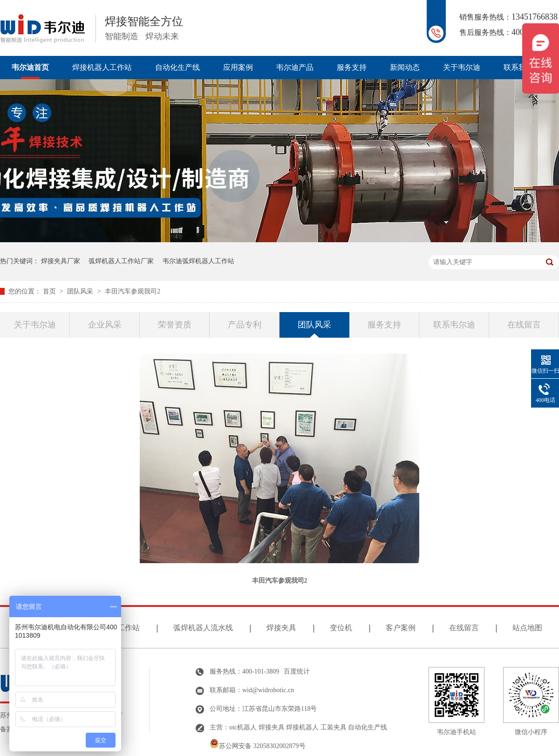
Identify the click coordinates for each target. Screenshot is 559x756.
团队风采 (81, 291)
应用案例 (238, 67)
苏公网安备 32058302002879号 (258, 746)
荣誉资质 (175, 325)
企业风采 (105, 325)
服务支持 (352, 67)
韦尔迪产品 (295, 67)
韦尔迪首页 (30, 67)
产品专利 (245, 325)
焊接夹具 (281, 628)
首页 (50, 291)
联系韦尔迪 (454, 325)
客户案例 (401, 628)
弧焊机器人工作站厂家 (121, 261)
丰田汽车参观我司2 (133, 291)
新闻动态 (405, 67)
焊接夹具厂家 (61, 261)
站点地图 (527, 628)
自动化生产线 (177, 67)
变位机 (341, 628)
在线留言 (524, 325)
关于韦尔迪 (462, 67)
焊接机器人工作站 (102, 67)
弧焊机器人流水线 (203, 628)
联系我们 (518, 67)
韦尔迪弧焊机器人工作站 (198, 261)
